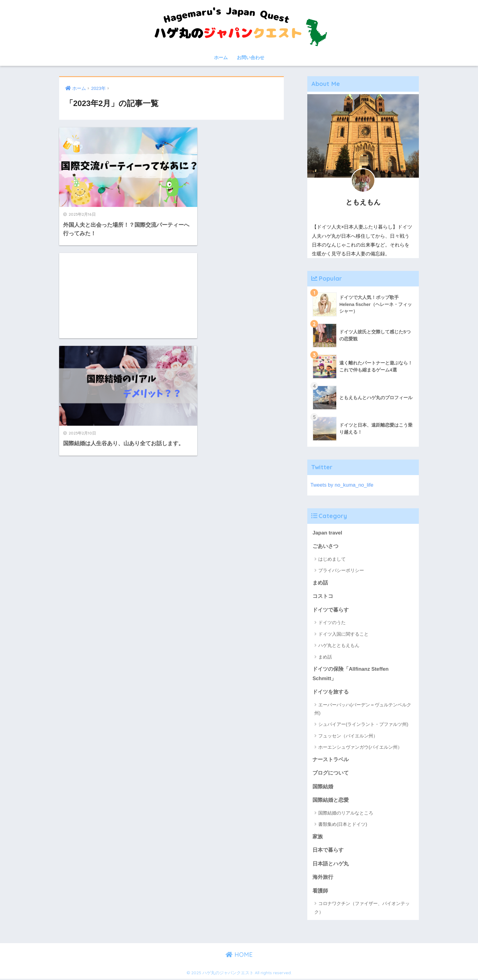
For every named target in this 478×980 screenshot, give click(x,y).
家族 (318, 837)
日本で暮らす (328, 851)
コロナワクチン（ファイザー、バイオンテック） (362, 909)
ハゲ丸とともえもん (339, 646)
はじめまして (332, 559)
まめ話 (320, 583)
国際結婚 (323, 787)
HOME (239, 956)
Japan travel (327, 533)
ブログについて (331, 774)
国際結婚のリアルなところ (346, 813)
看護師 (320, 892)
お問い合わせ (251, 57)
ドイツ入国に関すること (343, 634)
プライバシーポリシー (341, 571)
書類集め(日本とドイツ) (343, 825)
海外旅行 (323, 878)
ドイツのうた (332, 623)
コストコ (323, 597)
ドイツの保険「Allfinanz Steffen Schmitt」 (351, 674)
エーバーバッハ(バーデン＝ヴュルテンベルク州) (363, 709)
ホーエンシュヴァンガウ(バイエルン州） (360, 748)
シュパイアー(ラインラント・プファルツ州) (363, 725)
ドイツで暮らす (331, 610)
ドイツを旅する (331, 692)
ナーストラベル (331, 760)
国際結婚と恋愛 (331, 801)
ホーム (221, 57)
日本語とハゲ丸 (331, 864)
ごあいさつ (325, 547)
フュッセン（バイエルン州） (348, 736)
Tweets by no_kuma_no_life (342, 485)
